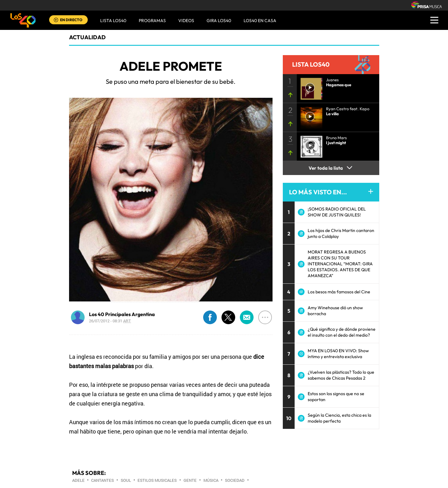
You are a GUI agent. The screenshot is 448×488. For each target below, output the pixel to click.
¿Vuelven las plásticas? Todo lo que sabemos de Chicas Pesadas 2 (341, 375)
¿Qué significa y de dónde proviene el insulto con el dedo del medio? (342, 332)
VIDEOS (186, 21)
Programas (152, 21)
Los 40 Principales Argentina (122, 314)
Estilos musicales (157, 480)
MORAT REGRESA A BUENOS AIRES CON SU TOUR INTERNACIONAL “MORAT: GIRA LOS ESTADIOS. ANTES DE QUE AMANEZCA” (340, 264)
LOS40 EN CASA (260, 21)
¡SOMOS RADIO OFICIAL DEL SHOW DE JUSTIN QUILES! (337, 212)
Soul (126, 480)
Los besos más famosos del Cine (339, 292)
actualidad (87, 37)
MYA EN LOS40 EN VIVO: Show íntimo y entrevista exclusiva (338, 354)
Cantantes (103, 480)
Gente (190, 480)
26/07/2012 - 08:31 (110, 321)
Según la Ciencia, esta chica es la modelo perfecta (339, 418)
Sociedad (235, 480)
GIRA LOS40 (219, 21)
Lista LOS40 (113, 21)
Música (211, 480)
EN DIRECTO (71, 20)
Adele (78, 480)
